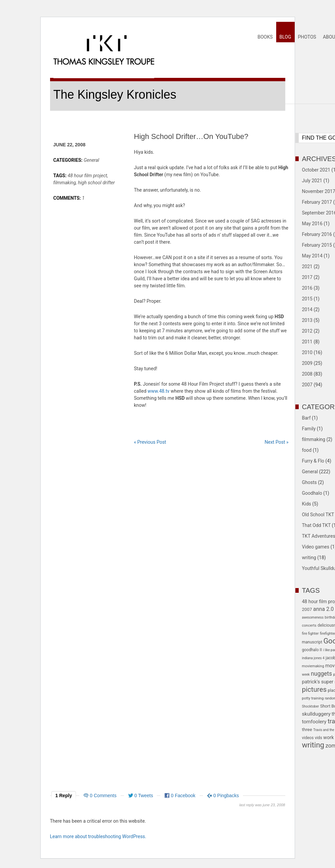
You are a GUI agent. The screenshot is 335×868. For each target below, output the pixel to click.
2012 (307, 331)
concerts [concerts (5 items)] (309, 625)
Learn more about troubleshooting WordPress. (98, 836)
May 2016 (312, 224)
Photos (307, 37)
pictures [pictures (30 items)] (315, 689)
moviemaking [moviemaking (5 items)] (313, 666)
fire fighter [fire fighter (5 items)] (310, 634)
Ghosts (309, 482)
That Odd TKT (317, 525)
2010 (307, 352)
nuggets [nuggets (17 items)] (321, 674)
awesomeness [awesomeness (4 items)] (313, 617)
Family (309, 429)
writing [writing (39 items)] (313, 745)
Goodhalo (312, 493)
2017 (307, 277)
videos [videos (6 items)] (308, 738)
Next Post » (277, 442)
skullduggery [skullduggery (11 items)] (316, 714)
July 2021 (312, 181)
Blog (285, 37)
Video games (316, 547)
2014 (307, 309)
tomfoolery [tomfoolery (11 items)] (314, 722)
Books (265, 37)
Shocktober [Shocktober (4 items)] (311, 706)
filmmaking (65, 183)
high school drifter (96, 183)
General (91, 160)
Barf (306, 418)
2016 (307, 288)
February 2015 (317, 245)
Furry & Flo (313, 461)
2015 (307, 299)
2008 (307, 374)
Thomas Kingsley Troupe (104, 62)
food (307, 450)
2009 (307, 363)
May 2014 (312, 256)
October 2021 (316, 170)
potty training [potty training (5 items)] (313, 698)
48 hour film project (87, 176)
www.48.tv (158, 391)
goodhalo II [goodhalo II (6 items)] (312, 650)
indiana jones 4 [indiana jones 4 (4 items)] (313, 658)
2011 (307, 342)
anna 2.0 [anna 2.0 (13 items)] (323, 609)
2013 (307, 320)
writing (309, 558)
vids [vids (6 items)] (319, 738)
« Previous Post (150, 442)
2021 (307, 267)
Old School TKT (318, 515)
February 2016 (317, 234)
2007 (307, 385)
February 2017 (317, 202)
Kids (307, 504)
